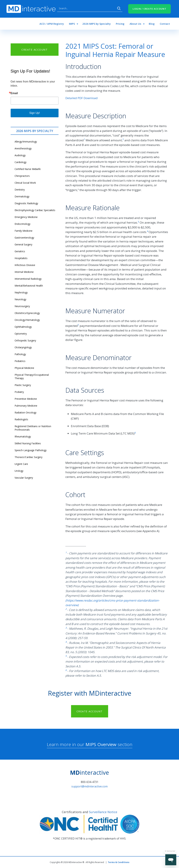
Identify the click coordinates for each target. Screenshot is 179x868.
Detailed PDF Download (82, 98)
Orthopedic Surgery (25, 340)
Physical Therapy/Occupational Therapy (32, 376)
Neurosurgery (22, 306)
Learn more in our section (90, 744)
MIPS (72, 24)
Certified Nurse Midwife (28, 169)
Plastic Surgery (23, 385)
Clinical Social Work (25, 183)
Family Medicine (24, 231)
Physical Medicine (24, 368)
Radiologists (21, 419)
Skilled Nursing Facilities (28, 443)
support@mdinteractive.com (89, 786)
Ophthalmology (23, 327)
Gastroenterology (24, 238)
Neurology (20, 299)
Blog (152, 24)
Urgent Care (21, 464)
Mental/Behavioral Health (29, 286)
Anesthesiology (23, 148)
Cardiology (21, 162)
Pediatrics (20, 361)
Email (14, 93)
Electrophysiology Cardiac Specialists (35, 210)
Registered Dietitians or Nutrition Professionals (33, 428)
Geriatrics (20, 251)
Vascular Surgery (24, 478)
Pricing (120, 24)
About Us (135, 24)
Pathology (20, 354)
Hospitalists (21, 258)
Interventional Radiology (28, 279)
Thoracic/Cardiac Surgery (28, 457)
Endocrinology (22, 224)
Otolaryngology (23, 347)
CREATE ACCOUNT (34, 50)
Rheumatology (23, 436)
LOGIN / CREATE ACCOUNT (149, 9)
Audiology (20, 155)
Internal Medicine (24, 272)
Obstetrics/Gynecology (27, 313)
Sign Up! (35, 113)
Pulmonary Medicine (26, 406)
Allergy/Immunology (26, 142)
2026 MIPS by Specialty (97, 24)
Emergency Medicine (26, 217)
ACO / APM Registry (52, 24)
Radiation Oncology (25, 412)
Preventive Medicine (26, 399)
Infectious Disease (25, 265)
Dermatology (22, 196)
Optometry (21, 334)
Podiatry (19, 392)
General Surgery (23, 244)
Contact (165, 24)
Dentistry (20, 190)
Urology (19, 471)
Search (119, 8)
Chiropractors (22, 176)
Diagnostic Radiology (26, 203)
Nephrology (21, 292)
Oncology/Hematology (27, 320)
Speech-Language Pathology (31, 450)
